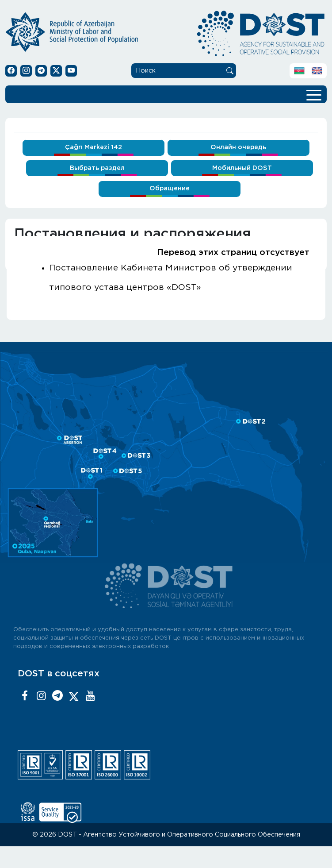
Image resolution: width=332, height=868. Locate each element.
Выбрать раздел (97, 168)
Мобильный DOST (242, 168)
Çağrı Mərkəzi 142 (93, 147)
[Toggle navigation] (314, 94)
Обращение (170, 188)
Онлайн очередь (238, 147)
